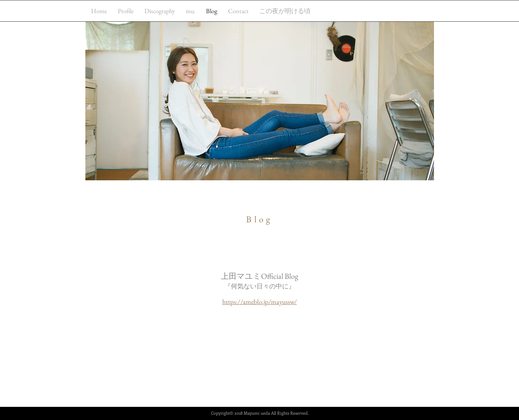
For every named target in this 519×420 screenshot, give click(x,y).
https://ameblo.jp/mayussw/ (260, 302)
